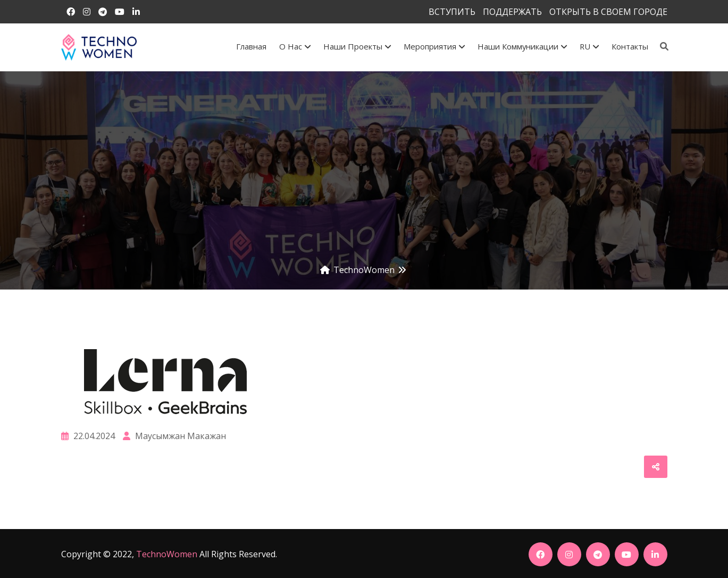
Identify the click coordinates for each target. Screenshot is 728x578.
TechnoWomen (167, 554)
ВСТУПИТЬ (452, 12)
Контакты (630, 46)
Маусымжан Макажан (174, 436)
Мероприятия (434, 46)
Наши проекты (357, 46)
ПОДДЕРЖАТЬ (512, 12)
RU (589, 46)
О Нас (295, 46)
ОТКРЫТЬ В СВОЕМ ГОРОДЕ (608, 12)
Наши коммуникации (522, 46)
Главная (251, 46)
